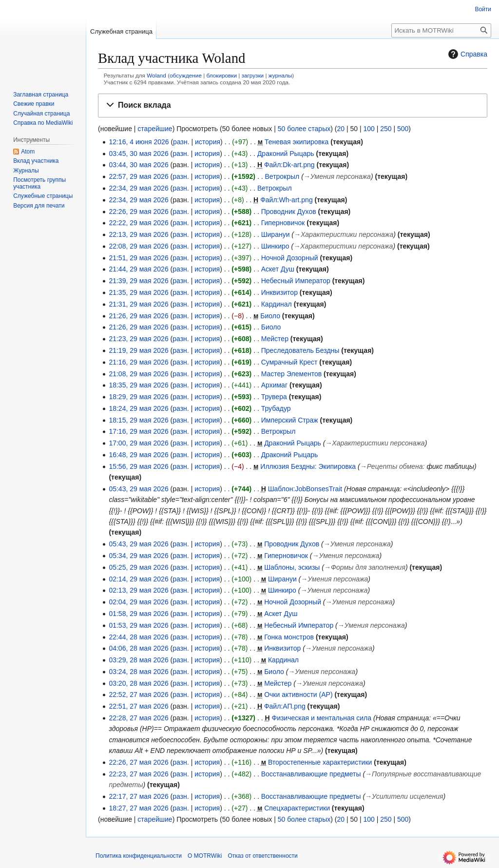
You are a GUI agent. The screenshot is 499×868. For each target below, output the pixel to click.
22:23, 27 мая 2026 (138, 774)
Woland (156, 75)
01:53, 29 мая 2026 (138, 625)
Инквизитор (279, 292)
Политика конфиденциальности (139, 856)
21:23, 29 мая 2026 (138, 339)
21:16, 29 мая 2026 (138, 362)
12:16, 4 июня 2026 (139, 142)
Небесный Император (296, 281)
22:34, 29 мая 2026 (138, 188)
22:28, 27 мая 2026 (138, 718)
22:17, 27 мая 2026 (138, 796)
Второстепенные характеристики (320, 762)
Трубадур (276, 408)
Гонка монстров (289, 637)
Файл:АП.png (285, 706)
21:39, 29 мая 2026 (138, 281)
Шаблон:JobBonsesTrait (305, 489)
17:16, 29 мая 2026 (138, 431)
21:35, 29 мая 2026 (138, 292)
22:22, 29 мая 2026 (138, 223)
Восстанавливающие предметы (311, 774)
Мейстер (275, 339)
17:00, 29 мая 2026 (138, 443)
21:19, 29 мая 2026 (138, 350)
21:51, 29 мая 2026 (138, 258)
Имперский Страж (290, 420)
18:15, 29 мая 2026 (138, 420)
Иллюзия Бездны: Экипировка (308, 466)
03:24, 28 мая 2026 (138, 672)
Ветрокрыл (282, 176)
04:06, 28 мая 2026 (138, 648)
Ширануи (276, 234)
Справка (467, 54)
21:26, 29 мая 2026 (138, 316)
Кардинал (277, 304)
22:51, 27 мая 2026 (138, 706)
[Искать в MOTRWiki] (441, 30)
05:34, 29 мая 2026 (138, 556)
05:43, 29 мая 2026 (138, 489)
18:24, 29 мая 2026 (138, 408)
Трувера (274, 397)
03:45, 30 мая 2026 (138, 154)
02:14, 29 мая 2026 (138, 579)
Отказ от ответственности (262, 856)
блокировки (222, 75)
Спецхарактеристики (297, 808)
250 (386, 129)
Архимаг (274, 385)
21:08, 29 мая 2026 (138, 374)
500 (403, 129)
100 (369, 129)
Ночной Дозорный (290, 258)
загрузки (253, 75)
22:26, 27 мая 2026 (138, 762)
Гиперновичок (283, 223)
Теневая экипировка (297, 142)
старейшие (155, 129)
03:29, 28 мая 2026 (138, 660)
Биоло (270, 316)
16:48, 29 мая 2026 (138, 455)
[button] (293, 106)
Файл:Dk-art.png (289, 165)
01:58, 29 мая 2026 (138, 614)
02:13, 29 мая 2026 (138, 590)
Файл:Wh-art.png (287, 200)
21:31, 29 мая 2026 (138, 304)
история (208, 142)
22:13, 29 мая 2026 (138, 234)
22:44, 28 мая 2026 (138, 637)
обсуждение (186, 75)
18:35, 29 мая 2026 (138, 385)
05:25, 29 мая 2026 (138, 567)
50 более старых (304, 129)
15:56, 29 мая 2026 (138, 466)
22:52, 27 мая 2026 (138, 694)
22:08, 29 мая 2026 (138, 246)
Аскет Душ (278, 269)
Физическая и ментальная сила (321, 718)
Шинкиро (275, 246)
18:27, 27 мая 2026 (138, 808)
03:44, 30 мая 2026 (138, 165)
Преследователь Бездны (300, 350)
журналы (280, 75)
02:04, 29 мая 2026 (138, 602)
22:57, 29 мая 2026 (138, 176)
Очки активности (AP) (298, 694)
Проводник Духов (289, 212)
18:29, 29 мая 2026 (138, 397)
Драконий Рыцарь (286, 154)
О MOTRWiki (205, 856)
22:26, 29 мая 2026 (138, 212)
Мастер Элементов (292, 374)
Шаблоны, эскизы (292, 567)
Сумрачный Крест (289, 362)
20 (341, 129)
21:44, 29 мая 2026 (138, 269)
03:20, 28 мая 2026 (138, 683)
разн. (181, 142)
